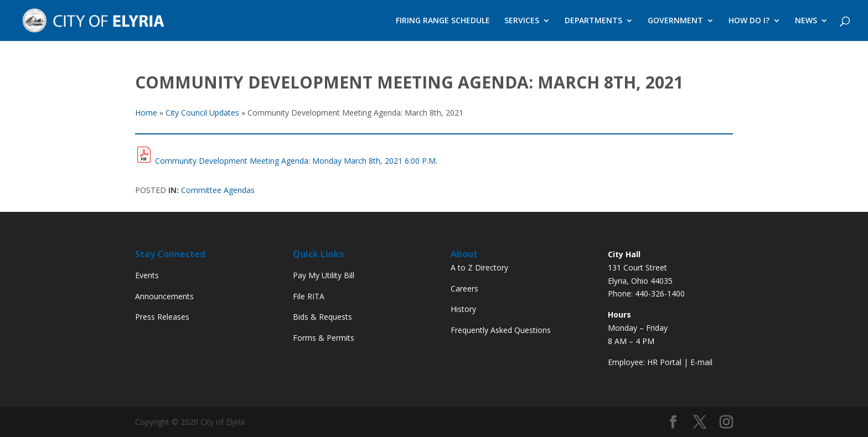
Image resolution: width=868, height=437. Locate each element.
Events (147, 275)
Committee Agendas (218, 190)
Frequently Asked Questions (501, 330)
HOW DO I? (749, 21)
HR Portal (664, 362)
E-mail (701, 362)
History (463, 309)
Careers (464, 288)
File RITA (309, 296)
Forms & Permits (324, 338)
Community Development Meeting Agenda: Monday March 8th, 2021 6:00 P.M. (296, 161)
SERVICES (522, 21)
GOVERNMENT (675, 21)
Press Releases (162, 317)
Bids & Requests (322, 317)
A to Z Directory (479, 267)
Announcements (164, 296)
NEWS (806, 21)
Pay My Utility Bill (324, 275)
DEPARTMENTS (593, 21)
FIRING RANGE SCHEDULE (443, 21)
